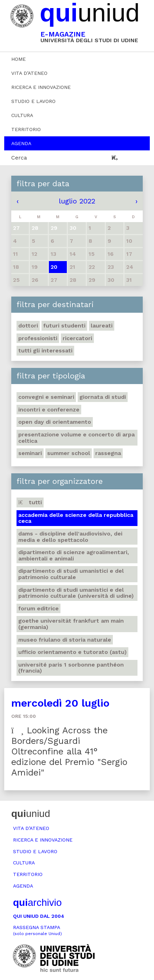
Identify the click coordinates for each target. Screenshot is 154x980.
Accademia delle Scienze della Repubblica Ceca (76, 518)
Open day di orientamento (55, 422)
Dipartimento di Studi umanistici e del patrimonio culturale (71, 574)
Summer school (69, 453)
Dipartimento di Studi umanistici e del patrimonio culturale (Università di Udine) (76, 593)
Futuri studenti (64, 326)
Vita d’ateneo (29, 73)
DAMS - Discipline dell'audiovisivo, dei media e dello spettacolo (70, 537)
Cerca (19, 158)
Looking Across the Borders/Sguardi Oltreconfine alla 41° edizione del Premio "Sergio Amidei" (69, 751)
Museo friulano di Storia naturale (65, 640)
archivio (37, 903)
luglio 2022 (77, 201)
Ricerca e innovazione (41, 87)
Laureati (102, 326)
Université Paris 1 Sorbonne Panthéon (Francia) (71, 668)
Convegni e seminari (46, 397)
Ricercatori (77, 338)
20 (54, 267)
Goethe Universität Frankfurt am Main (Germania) (71, 624)
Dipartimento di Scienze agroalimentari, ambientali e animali (74, 555)
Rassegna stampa (37, 930)
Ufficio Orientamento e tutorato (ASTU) (72, 652)
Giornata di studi (103, 397)
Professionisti (38, 338)
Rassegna (108, 453)
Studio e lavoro (33, 101)
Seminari (30, 453)
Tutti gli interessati (45, 351)
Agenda (21, 143)
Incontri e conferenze (49, 410)
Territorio (26, 129)
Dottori (28, 326)
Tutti (30, 502)
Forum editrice (38, 608)
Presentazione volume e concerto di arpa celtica (76, 438)
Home (18, 59)
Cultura (22, 115)
